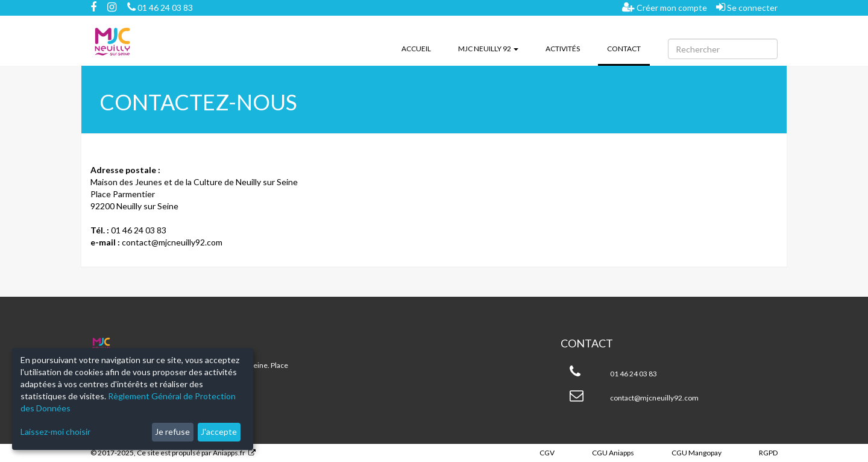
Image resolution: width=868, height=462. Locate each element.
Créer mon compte (665, 7)
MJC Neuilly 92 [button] (488, 49)
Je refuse (172, 432)
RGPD (768, 453)
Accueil (416, 49)
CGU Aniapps (613, 453)
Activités (563, 49)
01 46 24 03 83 (160, 8)
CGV (547, 453)
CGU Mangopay (697, 453)
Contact (628, 48)
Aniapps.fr (229, 453)
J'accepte (219, 432)
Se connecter (747, 7)
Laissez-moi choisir (55, 432)
